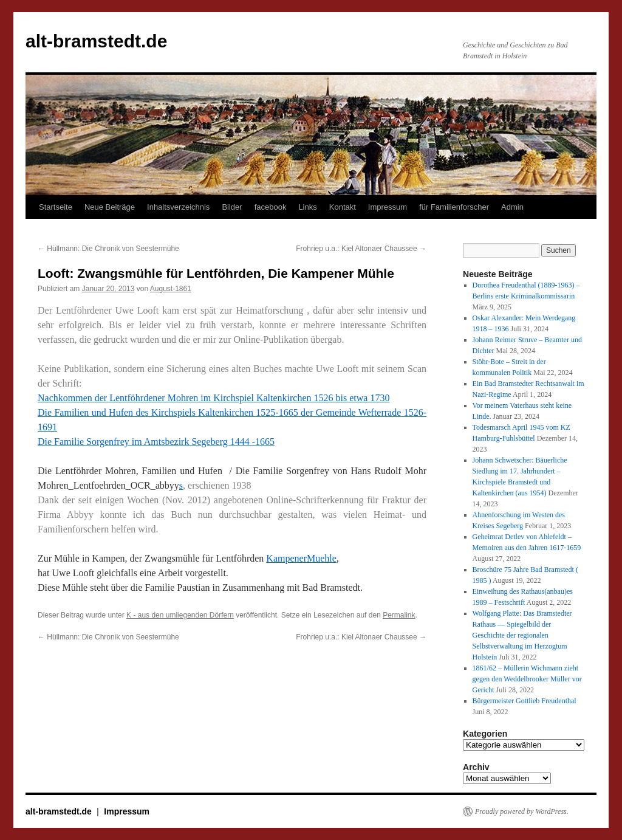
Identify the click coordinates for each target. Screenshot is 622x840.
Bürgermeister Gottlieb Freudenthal (525, 701)
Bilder (232, 207)
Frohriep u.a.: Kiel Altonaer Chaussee (361, 249)
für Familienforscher (454, 207)
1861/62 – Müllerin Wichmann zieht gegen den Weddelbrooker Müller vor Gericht (527, 679)
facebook (271, 207)
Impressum (388, 207)
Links (307, 207)
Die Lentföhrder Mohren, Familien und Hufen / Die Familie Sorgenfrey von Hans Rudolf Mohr (232, 471)
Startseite (56, 207)
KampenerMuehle (301, 558)
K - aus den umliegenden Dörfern (180, 615)
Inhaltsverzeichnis (178, 207)
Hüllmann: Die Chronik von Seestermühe (108, 249)
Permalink (399, 615)
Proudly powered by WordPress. (522, 811)
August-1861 (171, 289)
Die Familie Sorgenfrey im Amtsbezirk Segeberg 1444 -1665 (156, 442)
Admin (512, 207)
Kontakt (343, 207)
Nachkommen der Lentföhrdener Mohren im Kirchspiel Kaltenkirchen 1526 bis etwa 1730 (214, 398)
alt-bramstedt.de (96, 41)
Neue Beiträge (110, 207)
